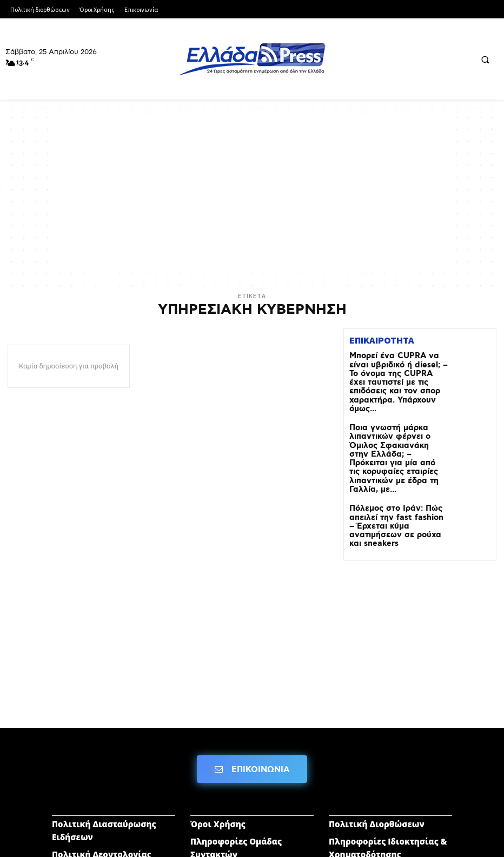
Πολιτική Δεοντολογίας (102, 794)
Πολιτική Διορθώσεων (377, 763)
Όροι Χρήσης (218, 763)
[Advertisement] (252, 192)
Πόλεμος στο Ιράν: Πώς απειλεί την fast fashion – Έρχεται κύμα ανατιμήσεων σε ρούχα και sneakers (398, 468)
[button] (485, 60)
